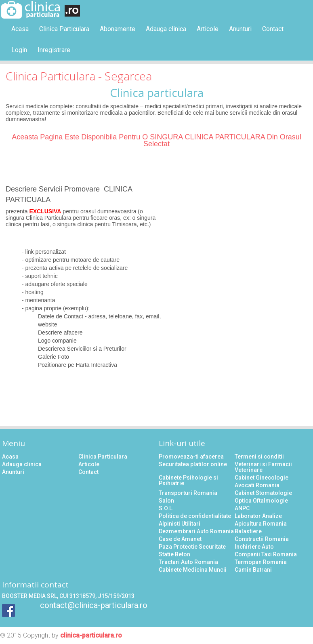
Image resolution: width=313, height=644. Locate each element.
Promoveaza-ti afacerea (191, 457)
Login (19, 50)
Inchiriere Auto (254, 547)
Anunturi (240, 29)
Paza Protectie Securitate (192, 547)
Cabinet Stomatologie (263, 493)
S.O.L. (166, 508)
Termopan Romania (261, 562)
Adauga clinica (166, 29)
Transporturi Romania (188, 493)
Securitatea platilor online (193, 464)
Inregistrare (54, 50)
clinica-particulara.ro (91, 635)
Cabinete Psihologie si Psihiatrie (188, 480)
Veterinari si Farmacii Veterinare (263, 467)
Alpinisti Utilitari (180, 524)
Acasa (20, 29)
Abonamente (118, 29)
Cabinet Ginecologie (262, 478)
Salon (166, 501)
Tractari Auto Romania (188, 562)
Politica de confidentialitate (195, 516)
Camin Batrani (253, 570)
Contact (273, 29)
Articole (208, 29)
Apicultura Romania (261, 524)
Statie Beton (174, 554)
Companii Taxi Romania (266, 554)
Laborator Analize (258, 516)
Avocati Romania (257, 485)
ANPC (242, 508)
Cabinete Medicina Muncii (193, 570)
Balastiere (248, 531)
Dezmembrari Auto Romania (196, 531)
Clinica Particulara (64, 29)
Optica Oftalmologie (261, 501)
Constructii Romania (262, 539)
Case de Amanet (180, 539)
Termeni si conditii (259, 457)
